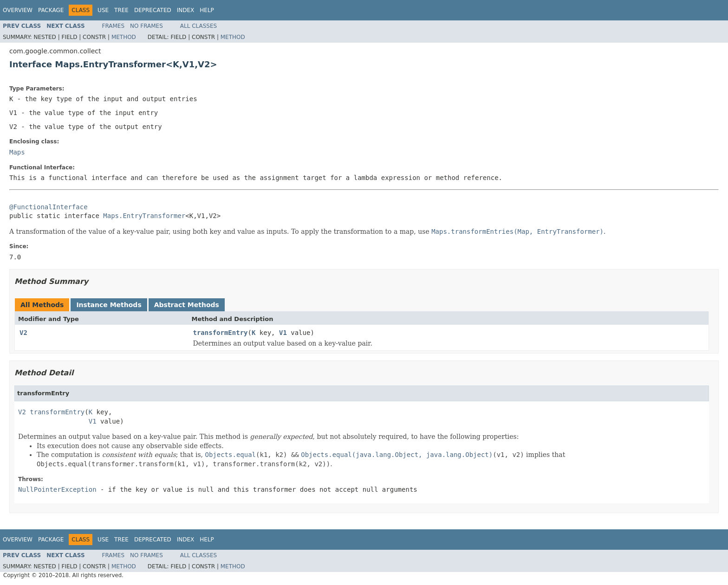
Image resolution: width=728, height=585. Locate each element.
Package (51, 10)
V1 (283, 333)
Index (186, 10)
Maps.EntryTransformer (144, 216)
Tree (121, 10)
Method (124, 37)
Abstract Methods (187, 305)
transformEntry (221, 333)
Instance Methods (109, 305)
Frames (114, 26)
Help (207, 10)
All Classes (198, 26)
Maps (17, 152)
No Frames (146, 26)
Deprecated (153, 10)
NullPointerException (57, 489)
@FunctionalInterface (49, 207)
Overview (18, 10)
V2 (23, 333)
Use (103, 10)
